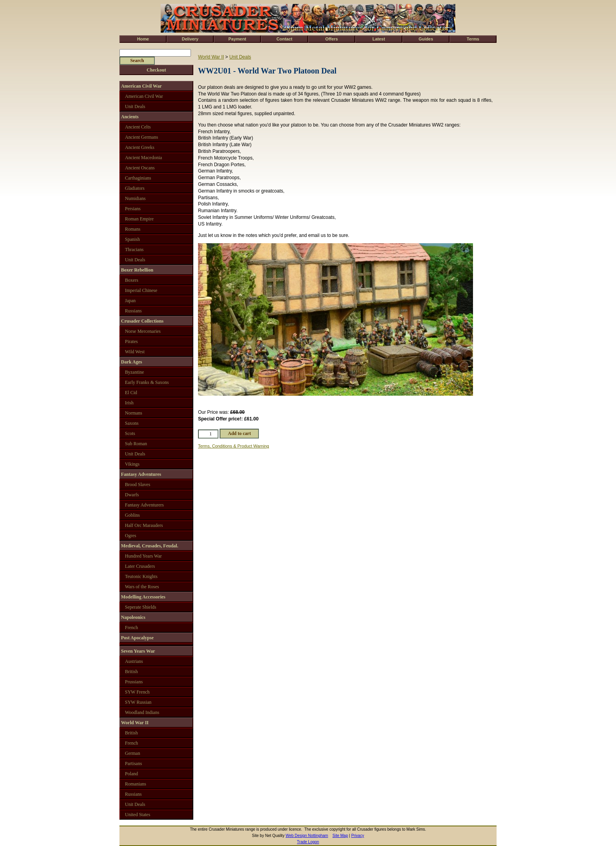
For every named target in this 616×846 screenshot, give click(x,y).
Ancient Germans (141, 137)
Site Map (340, 836)
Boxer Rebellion (137, 270)
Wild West (135, 352)
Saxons (132, 423)
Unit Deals (240, 57)
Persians (133, 209)
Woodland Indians (142, 712)
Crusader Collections (142, 321)
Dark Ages (132, 362)
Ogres (131, 536)
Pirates (131, 341)
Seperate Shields (141, 607)
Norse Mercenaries (143, 331)
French (131, 628)
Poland (131, 774)
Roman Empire (139, 219)
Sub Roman (136, 444)
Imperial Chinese (141, 290)
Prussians (134, 682)
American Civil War (141, 86)
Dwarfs (132, 495)
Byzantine (135, 372)
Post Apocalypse (137, 638)
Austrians (134, 661)
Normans (134, 413)
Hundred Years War (143, 556)
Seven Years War (138, 651)
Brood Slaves (137, 484)
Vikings (132, 464)
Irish (129, 403)
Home (143, 39)
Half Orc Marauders (144, 525)
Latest (379, 39)
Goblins (132, 515)
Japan (130, 301)
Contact (284, 39)
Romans (133, 229)
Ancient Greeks (140, 147)
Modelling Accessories (143, 597)
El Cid (131, 393)
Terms (473, 39)
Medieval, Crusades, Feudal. (150, 546)
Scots (130, 433)
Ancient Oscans (140, 168)
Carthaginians (138, 178)
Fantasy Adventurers (144, 505)
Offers (332, 39)
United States (137, 815)
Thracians (134, 250)
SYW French (137, 692)
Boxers (132, 280)
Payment (237, 39)
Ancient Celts (138, 127)
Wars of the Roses (142, 587)
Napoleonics (133, 617)
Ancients (130, 117)
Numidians (135, 198)
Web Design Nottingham (307, 836)
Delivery (190, 39)
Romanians (136, 784)
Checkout (156, 70)
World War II (211, 57)
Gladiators (135, 188)
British (131, 672)
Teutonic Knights (141, 576)
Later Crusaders (140, 566)
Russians (133, 311)
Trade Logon (308, 842)
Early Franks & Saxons (147, 382)
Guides (426, 39)
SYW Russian (138, 702)
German (133, 753)
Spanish (132, 239)
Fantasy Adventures (141, 474)
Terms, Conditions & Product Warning (234, 446)
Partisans (133, 763)
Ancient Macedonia (143, 158)
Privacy (358, 836)
